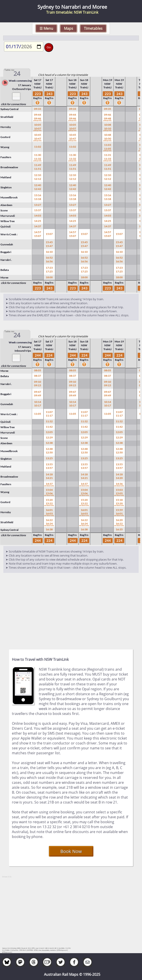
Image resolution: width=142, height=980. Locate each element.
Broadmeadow (9, 167)
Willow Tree (8, 221)
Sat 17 (38, 80)
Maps (69, 28)
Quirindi (5, 226)
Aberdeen (6, 205)
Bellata (5, 270)
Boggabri (6, 252)
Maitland (6, 177)
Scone (4, 210)
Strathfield (7, 117)
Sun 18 (72, 80)
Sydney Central (9, 109)
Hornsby (6, 127)
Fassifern (6, 157)
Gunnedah (7, 244)
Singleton (6, 187)
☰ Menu (46, 28)
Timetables (93, 28)
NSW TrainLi (37, 86)
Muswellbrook (9, 197)
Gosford (5, 137)
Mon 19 (108, 80)
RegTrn (37, 101)
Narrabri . (6, 260)
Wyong (5, 147)
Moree (4, 277)
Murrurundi (8, 216)
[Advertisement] (71, 609)
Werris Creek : (9, 234)
